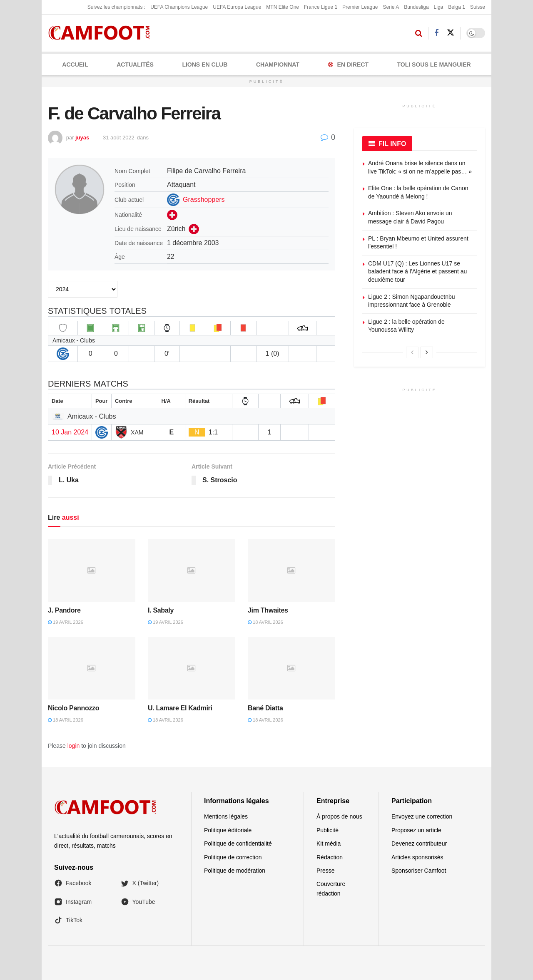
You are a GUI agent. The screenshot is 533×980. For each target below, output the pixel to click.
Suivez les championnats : (116, 7)
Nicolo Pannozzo (73, 708)
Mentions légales (226, 816)
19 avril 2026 (66, 622)
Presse (326, 871)
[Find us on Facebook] (436, 33)
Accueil (75, 65)
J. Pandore (64, 610)
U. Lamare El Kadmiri (180, 708)
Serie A (391, 7)
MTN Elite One (283, 7)
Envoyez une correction (422, 816)
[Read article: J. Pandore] (92, 571)
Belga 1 (457, 7)
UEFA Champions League (179, 7)
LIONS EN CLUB (205, 65)
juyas (82, 138)
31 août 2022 (119, 138)
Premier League (360, 7)
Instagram (73, 902)
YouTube (138, 902)
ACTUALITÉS (135, 65)
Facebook (73, 883)
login (74, 746)
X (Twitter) (140, 883)
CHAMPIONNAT (278, 65)
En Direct (348, 65)
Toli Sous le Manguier (434, 65)
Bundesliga (416, 7)
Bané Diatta (265, 708)
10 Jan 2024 (70, 432)
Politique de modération (235, 871)
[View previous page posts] (412, 352)
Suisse (478, 7)
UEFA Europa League (237, 7)
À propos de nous (339, 816)
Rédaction (330, 857)
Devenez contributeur (419, 844)
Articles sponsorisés (417, 857)
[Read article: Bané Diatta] (291, 668)
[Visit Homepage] (102, 33)
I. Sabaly (161, 610)
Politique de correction (233, 857)
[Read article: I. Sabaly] (192, 571)
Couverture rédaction (331, 888)
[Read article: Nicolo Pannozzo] (92, 668)
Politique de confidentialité (238, 844)
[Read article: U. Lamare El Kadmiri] (192, 668)
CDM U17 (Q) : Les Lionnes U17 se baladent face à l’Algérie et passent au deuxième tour (417, 272)
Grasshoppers (204, 200)
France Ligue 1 (321, 7)
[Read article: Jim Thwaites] (291, 571)
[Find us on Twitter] (451, 33)
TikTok (68, 920)
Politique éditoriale (228, 830)
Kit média (329, 844)
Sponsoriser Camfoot (419, 871)
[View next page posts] (427, 352)
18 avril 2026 (265, 622)
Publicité (328, 830)
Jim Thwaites (268, 610)
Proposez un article (416, 830)
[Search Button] (419, 33)
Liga (439, 7)
